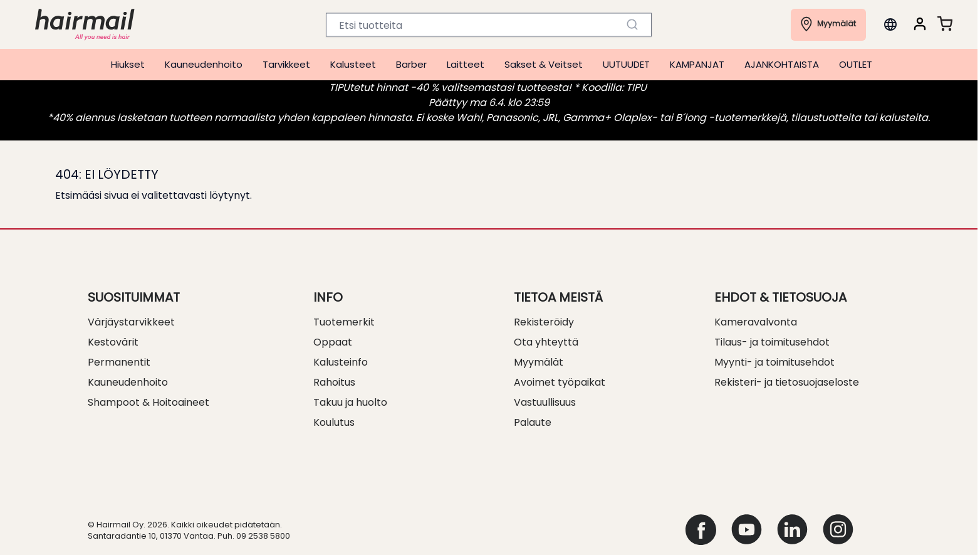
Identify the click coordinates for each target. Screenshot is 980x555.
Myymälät (539, 362)
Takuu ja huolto (350, 402)
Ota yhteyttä (546, 342)
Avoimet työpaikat (560, 382)
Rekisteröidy (544, 322)
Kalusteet (353, 64)
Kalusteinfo (341, 362)
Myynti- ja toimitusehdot (774, 362)
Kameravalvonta (756, 322)
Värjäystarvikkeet (131, 322)
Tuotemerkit (344, 322)
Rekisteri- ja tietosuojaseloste (787, 382)
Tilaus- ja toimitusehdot (772, 342)
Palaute (533, 422)
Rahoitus (334, 382)
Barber (411, 64)
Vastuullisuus (545, 402)
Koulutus (334, 422)
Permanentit (119, 362)
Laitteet (466, 64)
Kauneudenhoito (204, 64)
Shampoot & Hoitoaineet (149, 402)
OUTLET (856, 64)
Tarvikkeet (286, 64)
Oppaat (333, 342)
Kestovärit (113, 342)
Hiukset (128, 64)
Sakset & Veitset (544, 64)
